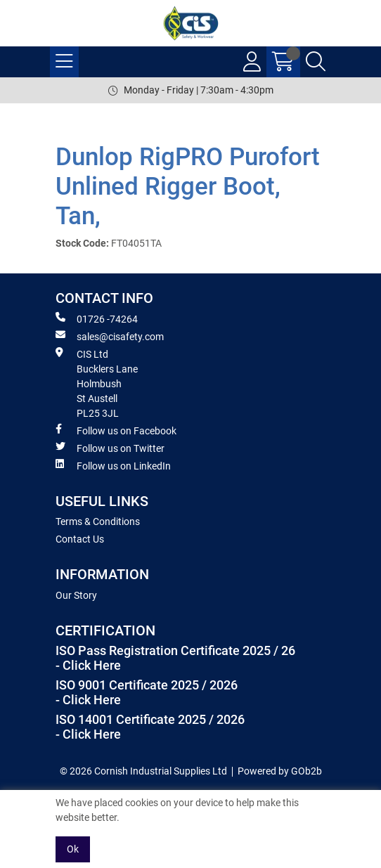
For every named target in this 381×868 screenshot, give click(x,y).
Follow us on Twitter (110, 448)
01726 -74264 (97, 318)
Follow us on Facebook (116, 430)
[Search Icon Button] (316, 62)
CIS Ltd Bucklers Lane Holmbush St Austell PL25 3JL (97, 383)
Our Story (76, 595)
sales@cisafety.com (110, 336)
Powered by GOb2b (280, 771)
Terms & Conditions (98, 522)
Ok (73, 849)
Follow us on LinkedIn (113, 465)
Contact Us (80, 539)
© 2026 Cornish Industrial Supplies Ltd (143, 771)
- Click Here (88, 666)
